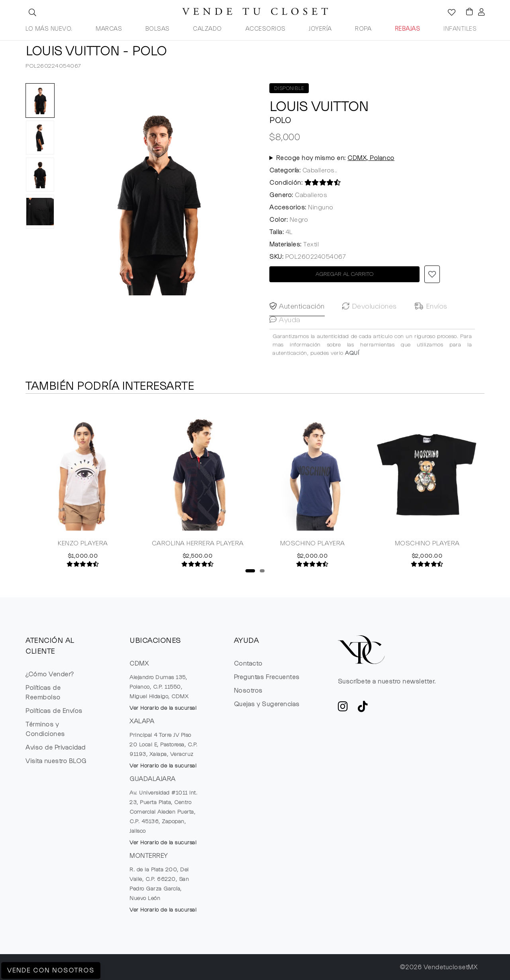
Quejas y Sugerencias (267, 704)
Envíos (431, 323)
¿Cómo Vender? (50, 674)
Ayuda (285, 337)
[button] (31, 12)
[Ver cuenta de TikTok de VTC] (363, 709)
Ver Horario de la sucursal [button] (163, 708)
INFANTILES (460, 29)
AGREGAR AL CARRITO (345, 274)
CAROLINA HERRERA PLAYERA (198, 545)
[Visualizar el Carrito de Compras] (466, 12)
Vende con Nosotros (51, 970)
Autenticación (297, 323)
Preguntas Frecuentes (267, 677)
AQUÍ (352, 370)
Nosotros (248, 691)
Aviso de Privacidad (56, 748)
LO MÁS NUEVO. (49, 29)
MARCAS (109, 29)
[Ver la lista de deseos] (447, 13)
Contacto (248, 664)
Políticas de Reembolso (43, 693)
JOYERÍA (320, 29)
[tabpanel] (83, 486)
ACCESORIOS (266, 29)
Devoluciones (370, 323)
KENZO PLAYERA (83, 545)
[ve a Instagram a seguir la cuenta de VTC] (343, 709)
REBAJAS (408, 29)
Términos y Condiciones (45, 729)
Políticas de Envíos (54, 711)
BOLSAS (158, 29)
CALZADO (207, 29)
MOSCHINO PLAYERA (313, 545)
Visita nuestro (56, 761)
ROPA (363, 29)
